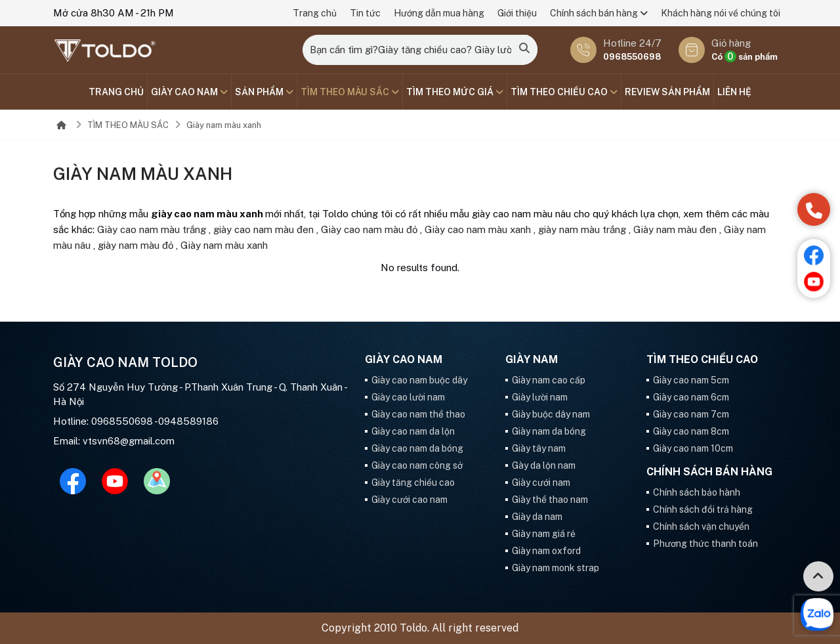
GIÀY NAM (532, 360)
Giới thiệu (517, 13)
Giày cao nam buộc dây (419, 380)
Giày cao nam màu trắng (152, 229)
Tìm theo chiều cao (564, 92)
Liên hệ (734, 92)
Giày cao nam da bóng (417, 448)
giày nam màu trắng (582, 229)
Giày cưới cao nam (409, 500)
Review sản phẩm (667, 92)
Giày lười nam (540, 397)
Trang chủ (315, 13)
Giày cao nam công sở (417, 465)
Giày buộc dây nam (551, 414)
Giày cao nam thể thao (418, 414)
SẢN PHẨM (264, 92)
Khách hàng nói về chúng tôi (721, 13)
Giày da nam (537, 517)
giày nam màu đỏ (136, 245)
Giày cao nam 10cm (693, 448)
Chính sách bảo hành (697, 492)
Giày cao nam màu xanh (478, 229)
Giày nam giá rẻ (544, 534)
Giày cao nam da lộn (413, 431)
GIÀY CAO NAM (189, 92)
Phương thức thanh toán (705, 544)
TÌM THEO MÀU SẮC (350, 92)
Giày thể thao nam (550, 500)
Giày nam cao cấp (549, 380)
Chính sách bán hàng (599, 13)
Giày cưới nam (541, 483)
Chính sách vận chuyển (701, 526)
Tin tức (365, 13)
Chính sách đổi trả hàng (703, 509)
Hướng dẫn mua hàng (439, 13)
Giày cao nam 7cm (691, 414)
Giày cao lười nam (408, 397)
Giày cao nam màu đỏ (369, 229)
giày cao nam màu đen (263, 229)
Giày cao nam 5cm (691, 380)
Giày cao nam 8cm (691, 431)
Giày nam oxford (546, 551)
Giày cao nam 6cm (691, 397)
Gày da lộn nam (544, 465)
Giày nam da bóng (549, 431)
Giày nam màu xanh (224, 125)
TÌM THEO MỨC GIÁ (455, 92)
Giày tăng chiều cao (413, 483)
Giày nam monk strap (556, 568)
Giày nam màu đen (675, 229)
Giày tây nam (539, 448)
